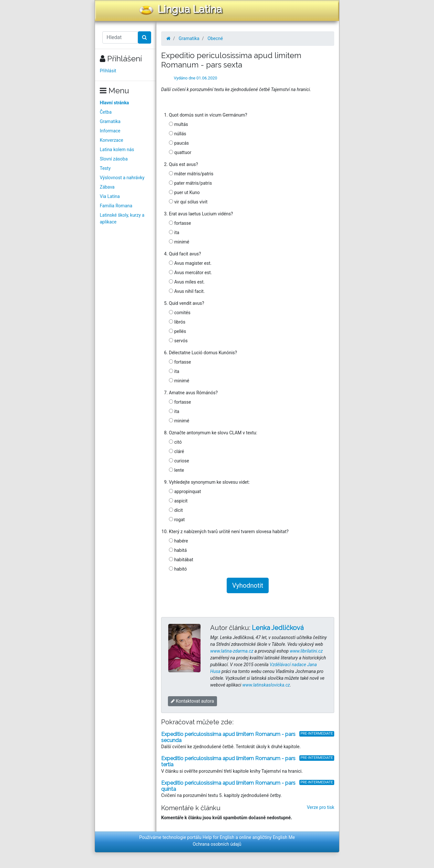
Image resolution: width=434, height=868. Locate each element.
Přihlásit (108, 71)
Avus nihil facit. (187, 291)
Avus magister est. (190, 263)
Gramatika (110, 121)
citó (175, 442)
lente (176, 470)
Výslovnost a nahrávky (122, 178)
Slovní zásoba (114, 159)
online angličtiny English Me (267, 837)
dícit (176, 510)
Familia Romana (116, 206)
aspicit (178, 501)
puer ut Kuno (184, 192)
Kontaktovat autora (192, 701)
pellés (177, 331)
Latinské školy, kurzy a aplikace (122, 218)
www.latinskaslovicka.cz (266, 685)
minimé (179, 242)
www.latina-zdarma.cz (232, 651)
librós (177, 322)
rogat (177, 520)
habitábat (181, 560)
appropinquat (185, 491)
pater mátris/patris (190, 183)
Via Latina (110, 196)
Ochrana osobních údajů (217, 844)
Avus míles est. (187, 282)
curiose (179, 461)
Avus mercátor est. (190, 273)
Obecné (215, 38)
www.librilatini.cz (306, 651)
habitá (178, 550)
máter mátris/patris (191, 174)
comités (180, 313)
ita (174, 232)
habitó (178, 569)
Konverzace (112, 140)
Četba (106, 112)
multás (178, 124)
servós (178, 341)
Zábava (107, 187)
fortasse (180, 223)
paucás (179, 143)
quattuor (180, 152)
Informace (110, 131)
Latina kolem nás (117, 150)
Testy (105, 168)
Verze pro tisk (320, 807)
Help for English (218, 837)
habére (178, 541)
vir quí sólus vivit (188, 202)
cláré (176, 451)
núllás (178, 134)
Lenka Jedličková (278, 628)
